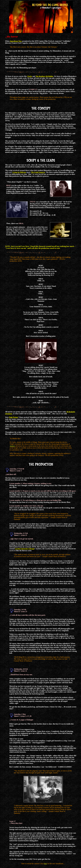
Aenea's (12, 446)
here (46, 864)
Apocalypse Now (16, 41)
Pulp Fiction (13, 417)
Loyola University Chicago (25, 549)
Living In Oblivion (19, 172)
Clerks (30, 76)
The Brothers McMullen (44, 76)
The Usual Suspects (38, 172)
